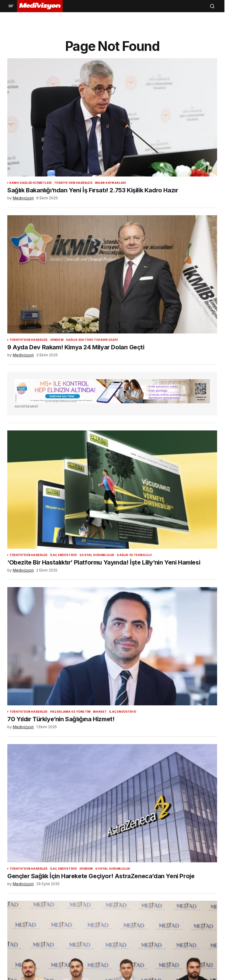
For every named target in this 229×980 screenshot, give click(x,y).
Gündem (57, 340)
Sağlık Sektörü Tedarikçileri (92, 340)
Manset (100, 712)
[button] (11, 6)
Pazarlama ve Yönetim (71, 712)
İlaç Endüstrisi (64, 555)
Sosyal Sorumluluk (97, 555)
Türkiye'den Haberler (73, 183)
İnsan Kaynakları (111, 183)
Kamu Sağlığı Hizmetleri (31, 183)
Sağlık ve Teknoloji (134, 555)
